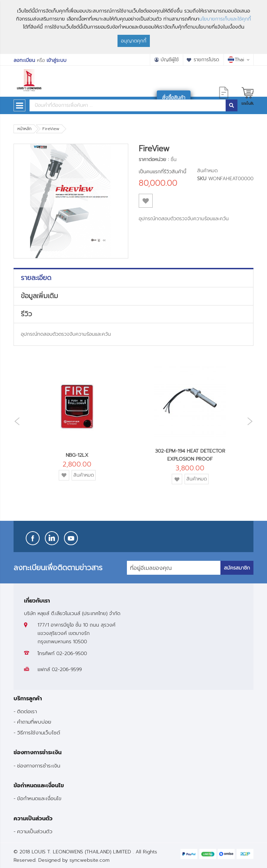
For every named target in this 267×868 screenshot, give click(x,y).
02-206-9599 (67, 670)
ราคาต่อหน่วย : (154, 160)
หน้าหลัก (25, 129)
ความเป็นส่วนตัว (35, 831)
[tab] (133, 278)
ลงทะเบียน (24, 60)
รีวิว (26, 314)
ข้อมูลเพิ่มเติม (39, 296)
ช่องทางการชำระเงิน (39, 766)
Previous (15, 421)
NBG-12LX (77, 455)
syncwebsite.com (90, 860)
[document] (133, 27)
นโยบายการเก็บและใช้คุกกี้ (225, 19)
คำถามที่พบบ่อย (34, 722)
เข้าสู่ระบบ (56, 60)
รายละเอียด (36, 278)
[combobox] (128, 105)
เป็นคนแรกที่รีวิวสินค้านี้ (163, 172)
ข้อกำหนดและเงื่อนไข (39, 798)
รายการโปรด (206, 60)
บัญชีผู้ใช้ (170, 60)
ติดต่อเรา (27, 711)
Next (252, 421)
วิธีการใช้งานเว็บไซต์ (39, 732)
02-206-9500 (72, 654)
